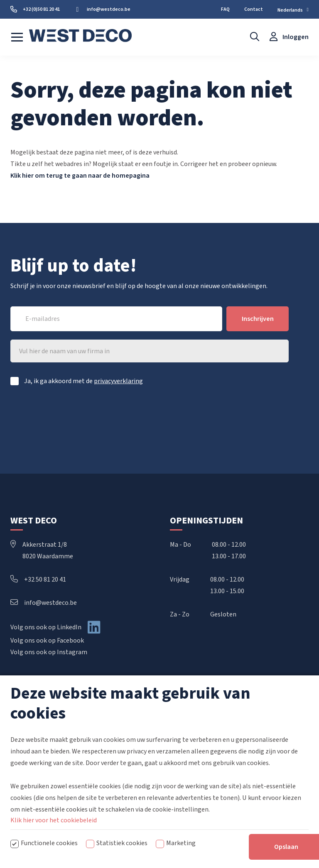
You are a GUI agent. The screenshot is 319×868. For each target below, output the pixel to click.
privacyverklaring (118, 381)
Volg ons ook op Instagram (49, 652)
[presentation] (226, 416)
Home (19, 709)
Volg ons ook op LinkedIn (46, 627)
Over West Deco (33, 722)
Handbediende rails (197, 709)
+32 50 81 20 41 (38, 579)
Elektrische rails (193, 735)
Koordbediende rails (198, 722)
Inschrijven (258, 319)
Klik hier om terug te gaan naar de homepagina (80, 176)
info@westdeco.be (44, 603)
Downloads (26, 735)
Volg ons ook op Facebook (47, 641)
